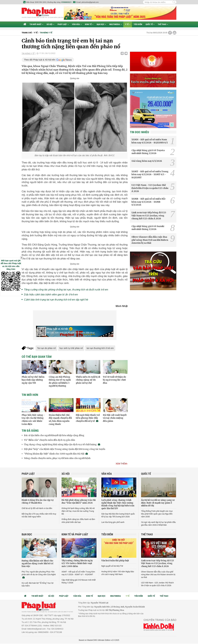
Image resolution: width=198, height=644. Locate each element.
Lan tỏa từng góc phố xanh (113, 522)
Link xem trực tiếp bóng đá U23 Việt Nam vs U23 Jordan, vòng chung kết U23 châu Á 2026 (149, 216)
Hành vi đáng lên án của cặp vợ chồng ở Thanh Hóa (38, 501)
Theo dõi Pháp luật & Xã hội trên (40, 60)
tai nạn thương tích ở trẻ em (100, 348)
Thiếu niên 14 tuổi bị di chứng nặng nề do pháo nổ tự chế (88, 380)
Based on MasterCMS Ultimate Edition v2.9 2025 (99, 640)
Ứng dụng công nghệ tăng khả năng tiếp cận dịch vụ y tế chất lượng (62, 444)
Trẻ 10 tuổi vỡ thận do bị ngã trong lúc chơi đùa (114, 380)
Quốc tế (150, 24)
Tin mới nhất (36, 24)
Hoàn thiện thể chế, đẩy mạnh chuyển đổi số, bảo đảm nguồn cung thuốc (60, 420)
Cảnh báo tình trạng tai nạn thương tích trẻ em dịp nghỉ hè (56, 300)
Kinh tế (89, 24)
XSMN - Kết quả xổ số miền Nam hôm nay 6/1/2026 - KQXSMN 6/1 (150, 141)
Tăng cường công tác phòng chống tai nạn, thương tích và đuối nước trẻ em (66, 290)
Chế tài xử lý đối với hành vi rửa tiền (37, 508)
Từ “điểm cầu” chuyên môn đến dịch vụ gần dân (49, 440)
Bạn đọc (101, 24)
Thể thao (163, 24)
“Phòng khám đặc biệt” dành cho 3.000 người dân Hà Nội (56, 454)
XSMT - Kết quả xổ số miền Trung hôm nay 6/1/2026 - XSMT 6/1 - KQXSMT (150, 174)
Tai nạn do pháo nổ (46, 348)
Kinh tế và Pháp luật (75, 534)
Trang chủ (27, 33)
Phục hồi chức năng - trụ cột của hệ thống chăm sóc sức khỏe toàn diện (33, 420)
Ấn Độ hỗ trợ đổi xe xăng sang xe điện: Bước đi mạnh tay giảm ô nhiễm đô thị (158, 503)
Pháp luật (63, 24)
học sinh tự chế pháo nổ (71, 348)
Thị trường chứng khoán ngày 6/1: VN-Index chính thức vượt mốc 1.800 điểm (77, 563)
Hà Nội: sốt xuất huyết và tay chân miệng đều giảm (115, 418)
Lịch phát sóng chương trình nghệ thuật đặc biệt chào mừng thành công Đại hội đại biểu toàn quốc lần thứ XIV (118, 504)
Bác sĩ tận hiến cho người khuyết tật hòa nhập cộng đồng (54, 435)
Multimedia (115, 24)
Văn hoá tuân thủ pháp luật (115, 561)
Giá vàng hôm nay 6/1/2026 (147, 161)
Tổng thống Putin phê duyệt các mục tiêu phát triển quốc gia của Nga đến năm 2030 (157, 514)
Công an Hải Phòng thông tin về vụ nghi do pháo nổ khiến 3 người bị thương (60, 381)
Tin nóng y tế (46, 33)
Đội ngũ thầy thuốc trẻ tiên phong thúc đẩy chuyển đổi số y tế (88, 418)
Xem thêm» (122, 464)
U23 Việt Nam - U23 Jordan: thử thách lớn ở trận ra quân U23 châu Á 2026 (150, 188)
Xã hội (50, 24)
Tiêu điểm (138, 24)
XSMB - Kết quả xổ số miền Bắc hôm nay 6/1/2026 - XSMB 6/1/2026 (149, 202)
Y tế (128, 24)
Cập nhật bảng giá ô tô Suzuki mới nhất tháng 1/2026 (148, 228)
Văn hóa (77, 24)
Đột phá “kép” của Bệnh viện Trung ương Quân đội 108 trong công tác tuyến (65, 449)
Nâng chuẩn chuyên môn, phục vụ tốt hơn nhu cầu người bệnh (57, 458)
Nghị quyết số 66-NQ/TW (112, 566)
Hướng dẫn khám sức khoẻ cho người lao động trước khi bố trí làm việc (37, 564)
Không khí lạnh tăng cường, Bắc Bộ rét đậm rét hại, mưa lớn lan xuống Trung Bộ (78, 511)
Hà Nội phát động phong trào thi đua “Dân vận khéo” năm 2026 (79, 501)
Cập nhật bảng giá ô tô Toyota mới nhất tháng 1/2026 (148, 152)
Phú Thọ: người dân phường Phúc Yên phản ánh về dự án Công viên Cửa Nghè (39, 575)
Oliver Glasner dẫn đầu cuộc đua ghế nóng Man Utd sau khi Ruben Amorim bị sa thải (150, 240)
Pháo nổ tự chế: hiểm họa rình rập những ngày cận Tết (33, 380)
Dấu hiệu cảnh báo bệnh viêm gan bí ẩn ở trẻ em (51, 295)
